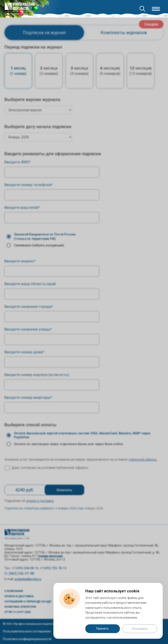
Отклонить (140, 629)
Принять (102, 628)
